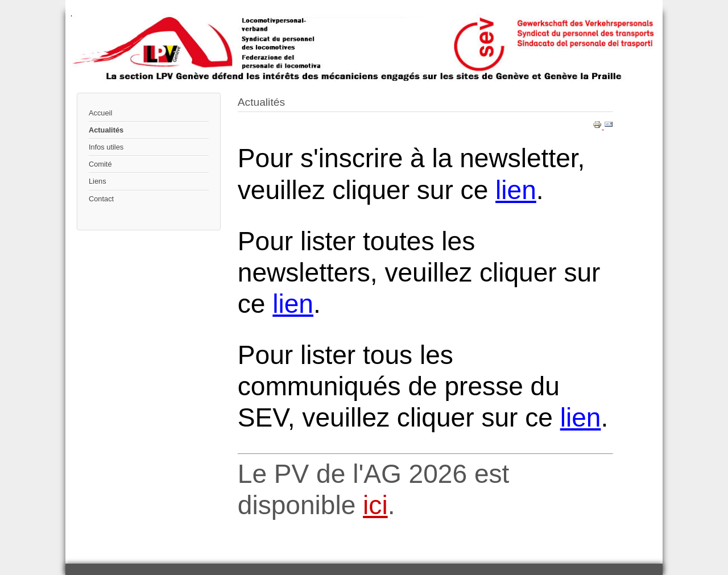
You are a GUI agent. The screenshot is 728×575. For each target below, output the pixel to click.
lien (516, 190)
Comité (100, 164)
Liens (98, 181)
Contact (101, 199)
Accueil (100, 113)
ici (375, 505)
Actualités (106, 130)
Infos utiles (106, 147)
